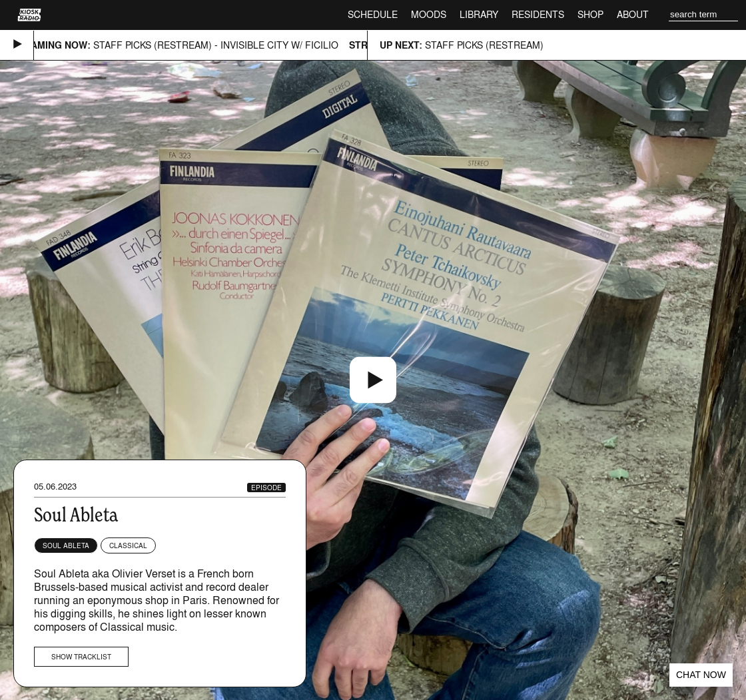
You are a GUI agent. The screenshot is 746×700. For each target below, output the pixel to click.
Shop (590, 14)
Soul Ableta (66, 545)
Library (479, 14)
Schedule (373, 14)
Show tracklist (81, 657)
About (633, 14)
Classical (128, 545)
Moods (429, 14)
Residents (538, 14)
